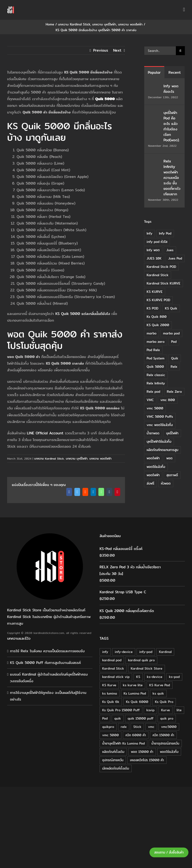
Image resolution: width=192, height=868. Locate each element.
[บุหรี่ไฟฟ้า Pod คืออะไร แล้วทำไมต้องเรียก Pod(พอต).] (154, 113)
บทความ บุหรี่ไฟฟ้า (77, 459)
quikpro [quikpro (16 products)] (108, 727)
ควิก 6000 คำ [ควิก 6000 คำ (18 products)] (136, 735)
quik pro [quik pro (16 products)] (167, 718)
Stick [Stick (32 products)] (137, 727)
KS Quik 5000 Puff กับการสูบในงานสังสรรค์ (45, 663)
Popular (154, 72)
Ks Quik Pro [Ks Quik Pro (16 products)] (164, 702)
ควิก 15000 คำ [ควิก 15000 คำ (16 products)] (163, 735)
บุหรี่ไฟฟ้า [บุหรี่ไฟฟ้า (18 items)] (172, 433)
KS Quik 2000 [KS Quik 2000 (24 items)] (158, 325)
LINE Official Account (45, 433)
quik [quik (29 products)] (118, 718)
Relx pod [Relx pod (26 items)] (153, 392)
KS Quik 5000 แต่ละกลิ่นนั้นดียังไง (83, 314)
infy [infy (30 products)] (105, 652)
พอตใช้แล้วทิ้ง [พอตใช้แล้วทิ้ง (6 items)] (156, 467)
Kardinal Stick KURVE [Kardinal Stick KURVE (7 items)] (163, 283)
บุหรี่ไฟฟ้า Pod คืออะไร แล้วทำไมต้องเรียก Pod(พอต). (172, 126)
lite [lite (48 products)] (179, 710)
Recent (175, 72)
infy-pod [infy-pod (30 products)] (146, 652)
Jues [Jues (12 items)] (170, 250)
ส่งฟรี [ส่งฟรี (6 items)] (150, 483)
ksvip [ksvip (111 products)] (150, 710)
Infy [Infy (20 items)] (149, 233)
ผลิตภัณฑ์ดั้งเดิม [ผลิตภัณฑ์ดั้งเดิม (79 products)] (113, 752)
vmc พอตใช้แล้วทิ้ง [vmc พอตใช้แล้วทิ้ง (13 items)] (160, 425)
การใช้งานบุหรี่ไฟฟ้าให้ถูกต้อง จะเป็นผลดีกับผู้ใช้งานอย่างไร (48, 696)
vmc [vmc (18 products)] (151, 727)
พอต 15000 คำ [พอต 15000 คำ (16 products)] (142, 752)
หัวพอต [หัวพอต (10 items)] (166, 483)
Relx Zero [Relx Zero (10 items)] (174, 392)
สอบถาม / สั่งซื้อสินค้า (169, 852)
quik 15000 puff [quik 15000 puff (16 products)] (141, 718)
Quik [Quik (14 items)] (175, 358)
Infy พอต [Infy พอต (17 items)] (153, 250)
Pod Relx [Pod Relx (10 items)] (153, 350)
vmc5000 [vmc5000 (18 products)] (169, 727)
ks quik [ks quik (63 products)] (158, 693)
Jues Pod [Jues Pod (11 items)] (175, 258)
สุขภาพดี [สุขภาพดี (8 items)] (172, 475)
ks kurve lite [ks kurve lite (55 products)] (133, 685)
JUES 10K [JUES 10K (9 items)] (154, 258)
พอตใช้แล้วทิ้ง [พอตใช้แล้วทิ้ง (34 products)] (169, 752)
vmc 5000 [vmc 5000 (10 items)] (155, 408)
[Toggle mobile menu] (184, 10)
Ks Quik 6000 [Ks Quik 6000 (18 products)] (137, 702)
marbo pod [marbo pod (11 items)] (171, 333)
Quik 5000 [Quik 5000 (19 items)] (155, 367)
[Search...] (160, 51)
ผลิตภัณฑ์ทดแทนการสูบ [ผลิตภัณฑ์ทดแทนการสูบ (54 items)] (162, 450)
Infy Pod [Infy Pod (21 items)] (165, 233)
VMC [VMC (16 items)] (150, 400)
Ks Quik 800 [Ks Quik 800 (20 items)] (157, 317)
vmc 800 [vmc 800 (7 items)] (168, 400)
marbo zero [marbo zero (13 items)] (156, 342)
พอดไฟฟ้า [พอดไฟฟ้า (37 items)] (153, 458)
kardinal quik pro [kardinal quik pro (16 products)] (141, 660)
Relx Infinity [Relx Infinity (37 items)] (156, 383)
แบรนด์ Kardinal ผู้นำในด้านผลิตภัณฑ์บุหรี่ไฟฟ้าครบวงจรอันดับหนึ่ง (49, 678)
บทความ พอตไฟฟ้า (100, 459)
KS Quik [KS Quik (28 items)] (171, 308)
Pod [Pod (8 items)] (174, 342)
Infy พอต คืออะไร (171, 89)
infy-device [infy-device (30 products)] (124, 652)
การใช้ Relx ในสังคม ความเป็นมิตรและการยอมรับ (47, 651)
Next (117, 50)
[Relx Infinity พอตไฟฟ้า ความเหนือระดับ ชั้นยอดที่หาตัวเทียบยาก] (154, 162)
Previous (101, 50)
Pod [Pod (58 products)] (105, 718)
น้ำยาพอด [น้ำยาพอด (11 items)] (153, 433)
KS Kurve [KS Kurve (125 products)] (109, 685)
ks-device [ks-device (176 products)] (155, 677)
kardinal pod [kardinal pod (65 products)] (112, 660)
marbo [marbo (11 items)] (151, 333)
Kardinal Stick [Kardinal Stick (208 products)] (113, 668)
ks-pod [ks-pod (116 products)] (174, 677)
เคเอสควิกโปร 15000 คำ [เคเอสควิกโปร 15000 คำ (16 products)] (147, 760)
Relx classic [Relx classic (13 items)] (156, 375)
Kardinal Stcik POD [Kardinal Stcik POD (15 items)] (161, 267)
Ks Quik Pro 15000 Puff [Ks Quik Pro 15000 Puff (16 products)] (121, 710)
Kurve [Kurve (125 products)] (166, 710)
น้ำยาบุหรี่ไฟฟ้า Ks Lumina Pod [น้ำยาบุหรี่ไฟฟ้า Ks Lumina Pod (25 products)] (123, 743)
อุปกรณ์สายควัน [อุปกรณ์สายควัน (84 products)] (113, 760)
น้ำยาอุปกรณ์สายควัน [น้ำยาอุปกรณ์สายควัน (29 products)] (165, 743)
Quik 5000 (105, 99)
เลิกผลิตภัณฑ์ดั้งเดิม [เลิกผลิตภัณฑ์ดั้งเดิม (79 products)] (116, 768)
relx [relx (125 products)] (124, 727)
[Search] (180, 51)
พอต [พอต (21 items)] (169, 458)
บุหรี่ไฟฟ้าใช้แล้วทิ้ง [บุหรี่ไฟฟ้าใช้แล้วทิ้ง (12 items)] (159, 441)
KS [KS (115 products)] (138, 677)
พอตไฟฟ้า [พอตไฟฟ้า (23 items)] (153, 475)
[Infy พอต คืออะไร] (154, 86)
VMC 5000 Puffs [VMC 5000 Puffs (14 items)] (160, 417)
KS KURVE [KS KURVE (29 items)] (155, 292)
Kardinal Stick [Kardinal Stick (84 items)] (158, 275)
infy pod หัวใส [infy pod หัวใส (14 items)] (157, 242)
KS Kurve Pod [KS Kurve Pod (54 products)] (160, 685)
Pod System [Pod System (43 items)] (156, 358)
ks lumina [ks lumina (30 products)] (110, 693)
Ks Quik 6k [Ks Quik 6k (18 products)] (111, 702)
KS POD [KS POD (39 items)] (152, 308)
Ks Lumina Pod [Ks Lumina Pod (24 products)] (135, 693)
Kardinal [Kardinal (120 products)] (165, 652)
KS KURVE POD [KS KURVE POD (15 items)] (158, 300)
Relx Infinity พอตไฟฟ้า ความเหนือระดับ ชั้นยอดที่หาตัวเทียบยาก (172, 178)
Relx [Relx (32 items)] (174, 367)
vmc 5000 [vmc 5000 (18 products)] (110, 735)
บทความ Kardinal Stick (49, 459)
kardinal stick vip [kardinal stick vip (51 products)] (116, 677)
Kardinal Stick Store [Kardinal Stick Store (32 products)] (146, 668)
